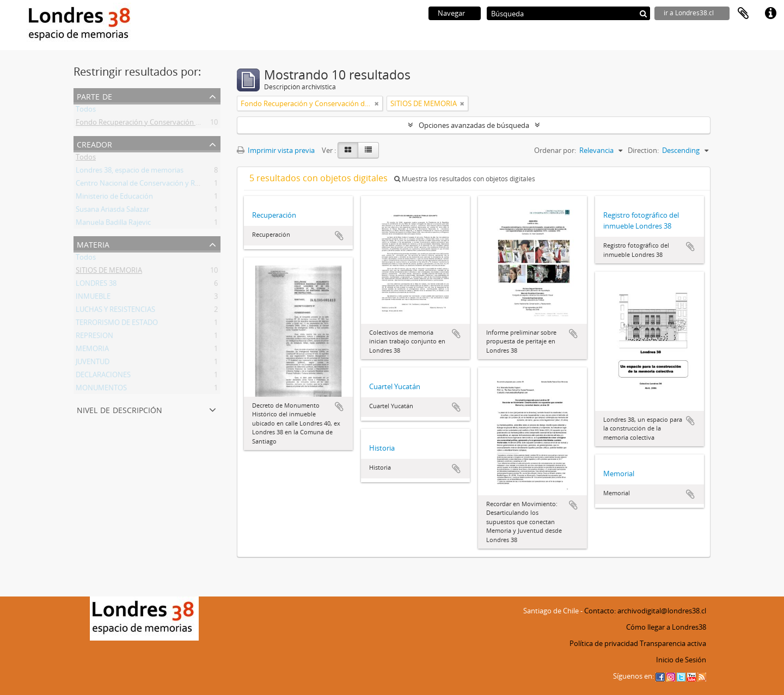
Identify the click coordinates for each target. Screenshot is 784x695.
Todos (86, 111)
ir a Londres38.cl (689, 13)
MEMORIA (92, 350)
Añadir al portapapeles (339, 236)
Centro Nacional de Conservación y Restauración (154, 185)
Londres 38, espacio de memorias (130, 172)
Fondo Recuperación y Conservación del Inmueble (157, 124)
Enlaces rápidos (770, 14)
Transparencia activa (673, 643)
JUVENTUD (93, 364)
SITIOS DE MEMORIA (109, 272)
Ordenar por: (555, 150)
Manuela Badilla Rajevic (113, 224)
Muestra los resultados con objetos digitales (465, 179)
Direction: (643, 150)
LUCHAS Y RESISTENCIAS (115, 311)
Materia (93, 244)
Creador (94, 143)
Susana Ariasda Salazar (112, 211)
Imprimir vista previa (276, 150)
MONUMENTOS (101, 390)
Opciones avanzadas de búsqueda (474, 125)
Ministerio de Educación (114, 198)
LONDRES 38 (96, 285)
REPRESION (94, 337)
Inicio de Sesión (681, 660)
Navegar (451, 13)
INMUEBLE (93, 298)
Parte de (94, 96)
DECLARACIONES (103, 377)
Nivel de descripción (120, 409)
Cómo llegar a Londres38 (666, 627)
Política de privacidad (604, 643)
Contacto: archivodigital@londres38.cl (645, 611)
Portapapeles (743, 14)
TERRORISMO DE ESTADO (117, 324)
